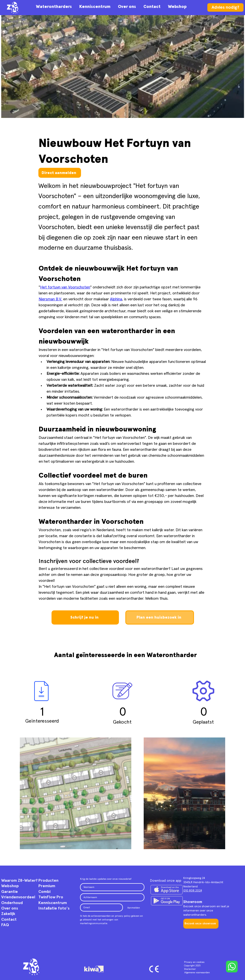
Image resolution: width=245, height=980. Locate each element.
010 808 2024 (193, 891)
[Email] (100, 908)
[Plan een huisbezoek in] (160, 617)
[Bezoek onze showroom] (201, 924)
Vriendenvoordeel (18, 897)
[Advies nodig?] (225, 7)
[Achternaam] (111, 897)
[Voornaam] (111, 887)
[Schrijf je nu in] (85, 617)
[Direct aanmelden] (60, 173)
